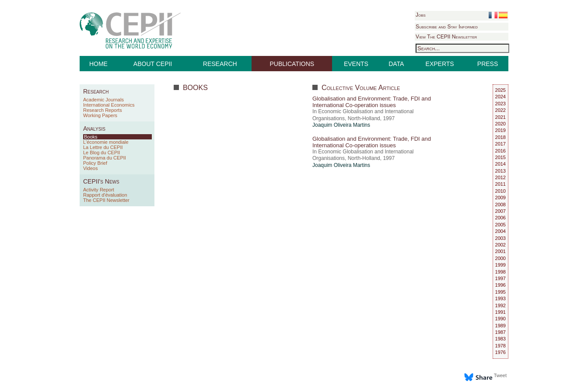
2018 (500, 137)
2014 (500, 164)
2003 (500, 238)
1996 (500, 285)
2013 (500, 171)
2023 (500, 104)
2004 (500, 231)
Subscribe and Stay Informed (447, 27)
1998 (500, 272)
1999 (500, 265)
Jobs (421, 15)
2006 (500, 218)
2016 (500, 151)
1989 (500, 326)
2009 (500, 198)
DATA (396, 64)
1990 (500, 319)
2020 (500, 124)
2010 (500, 191)
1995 (500, 292)
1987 (500, 332)
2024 (500, 97)
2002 (500, 245)
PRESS (488, 64)
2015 (500, 157)
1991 (500, 312)
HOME (98, 64)
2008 (500, 205)
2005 (500, 225)
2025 (500, 90)
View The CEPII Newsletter (446, 37)
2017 (500, 144)
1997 (500, 278)
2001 (500, 251)
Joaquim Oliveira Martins (341, 125)
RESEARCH (220, 64)
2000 (500, 258)
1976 (500, 352)
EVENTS (356, 64)
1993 (500, 298)
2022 (500, 110)
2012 (500, 177)
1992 (500, 305)
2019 (500, 130)
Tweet (500, 375)
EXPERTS (440, 64)
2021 (500, 117)
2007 (500, 211)
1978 (500, 346)
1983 (500, 339)
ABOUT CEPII (153, 64)
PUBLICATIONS (292, 64)
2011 (500, 184)
